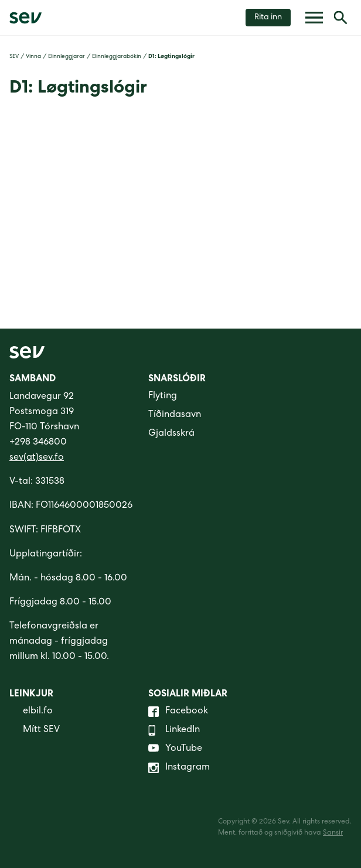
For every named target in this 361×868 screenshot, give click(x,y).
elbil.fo (31, 712)
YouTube (175, 749)
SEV (14, 57)
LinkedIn (174, 730)
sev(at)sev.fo (37, 458)
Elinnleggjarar (67, 57)
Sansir (333, 833)
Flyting (163, 397)
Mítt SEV (35, 730)
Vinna (33, 57)
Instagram (179, 768)
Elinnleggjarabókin (117, 57)
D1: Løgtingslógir (171, 57)
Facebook (178, 712)
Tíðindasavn (175, 415)
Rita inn (268, 18)
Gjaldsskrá (171, 434)
